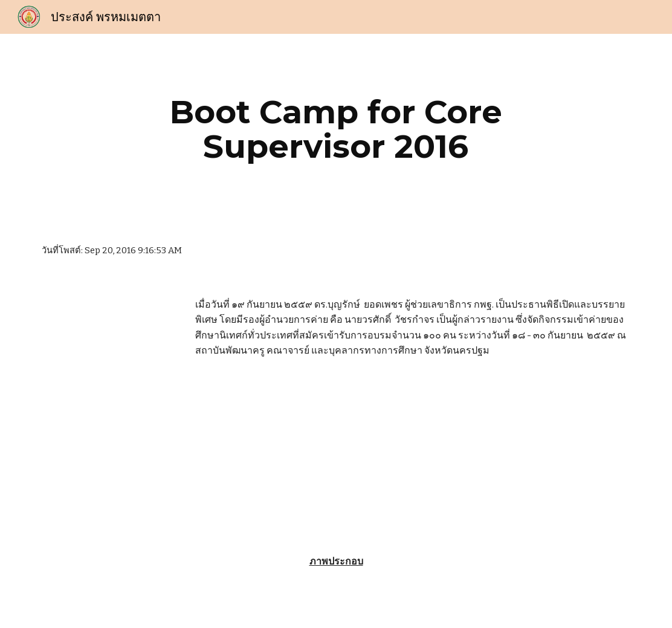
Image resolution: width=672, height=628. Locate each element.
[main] (336, 129)
